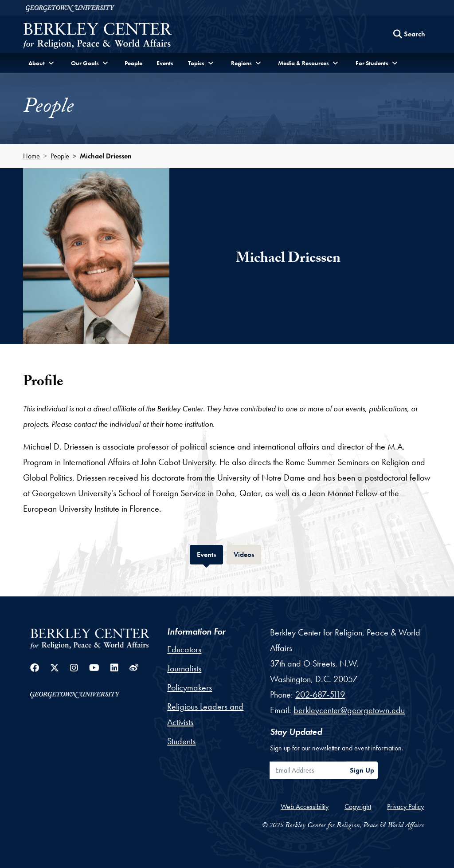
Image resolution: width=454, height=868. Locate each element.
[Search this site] (409, 34)
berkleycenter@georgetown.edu (349, 710)
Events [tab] (210, 554)
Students (181, 741)
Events (165, 63)
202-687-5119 (320, 694)
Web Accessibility (305, 807)
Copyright (358, 807)
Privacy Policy (405, 807)
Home (31, 156)
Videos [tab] (247, 554)
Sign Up (362, 770)
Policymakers (190, 687)
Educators (184, 649)
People (133, 63)
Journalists (184, 668)
